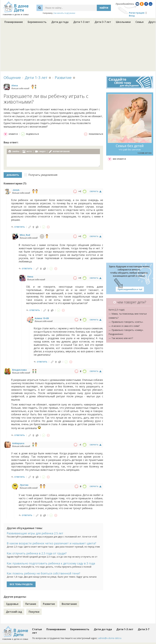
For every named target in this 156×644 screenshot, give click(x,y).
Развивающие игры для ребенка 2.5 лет (35, 533)
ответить (19, 227)
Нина (30, 277)
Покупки (34, 612)
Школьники (123, 22)
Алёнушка (18, 443)
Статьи (37, 629)
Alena (15, 85)
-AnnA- (16, 190)
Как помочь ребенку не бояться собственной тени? (43, 573)
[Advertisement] (78, 49)
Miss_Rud (25, 235)
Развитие (63, 77)
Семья (139, 22)
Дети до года (60, 22)
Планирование (14, 22)
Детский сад (14, 612)
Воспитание (69, 604)
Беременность (37, 22)
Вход (132, 16)
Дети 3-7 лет (103, 22)
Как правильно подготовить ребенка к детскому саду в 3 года (51, 563)
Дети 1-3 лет (82, 22)
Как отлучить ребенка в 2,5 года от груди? (37, 553)
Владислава (19, 370)
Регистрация (137, 13)
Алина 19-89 (42, 318)
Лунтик (24, 485)
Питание (31, 604)
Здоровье (12, 604)
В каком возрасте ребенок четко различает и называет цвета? (51, 543)
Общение (12, 77)
